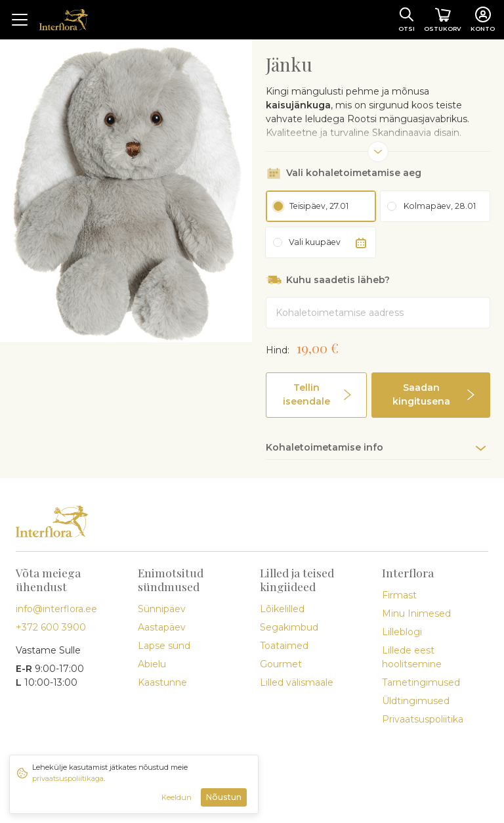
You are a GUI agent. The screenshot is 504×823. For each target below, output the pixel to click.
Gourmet (281, 664)
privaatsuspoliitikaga (68, 778)
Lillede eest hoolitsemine (412, 657)
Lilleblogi (402, 632)
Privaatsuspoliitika (423, 719)
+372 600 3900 (51, 627)
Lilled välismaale (297, 682)
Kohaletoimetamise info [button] (325, 447)
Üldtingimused (416, 701)
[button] (316, 395)
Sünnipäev (162, 609)
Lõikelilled (282, 609)
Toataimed (284, 646)
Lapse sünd (164, 646)
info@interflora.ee (56, 609)
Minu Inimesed (416, 613)
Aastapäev (162, 627)
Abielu (152, 664)
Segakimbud (289, 627)
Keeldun (177, 797)
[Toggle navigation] (20, 20)
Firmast (399, 595)
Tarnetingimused (421, 682)
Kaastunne (162, 682)
